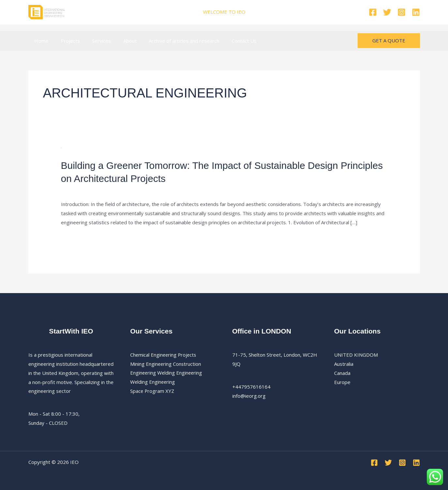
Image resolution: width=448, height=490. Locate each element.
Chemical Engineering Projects (164, 354)
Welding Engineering (153, 381)
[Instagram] (402, 12)
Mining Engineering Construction (166, 363)
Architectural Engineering (134, 190)
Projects (67, 41)
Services (96, 41)
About (122, 41)
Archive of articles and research (173, 41)
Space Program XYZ (153, 391)
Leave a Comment (81, 190)
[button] (389, 41)
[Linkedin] (416, 12)
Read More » (76, 239)
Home (40, 41)
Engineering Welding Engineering (167, 372)
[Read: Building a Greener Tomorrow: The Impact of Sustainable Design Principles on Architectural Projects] (61, 147)
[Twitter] (387, 12)
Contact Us (231, 41)
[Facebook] (373, 12)
